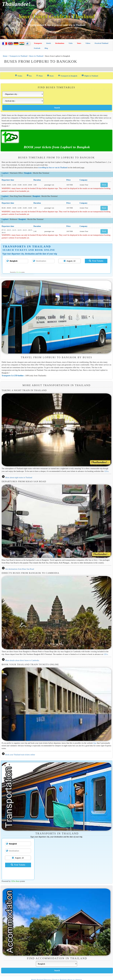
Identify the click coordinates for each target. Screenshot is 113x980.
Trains (19, 76)
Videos (88, 43)
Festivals (37, 48)
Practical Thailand (101, 43)
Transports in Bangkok (68, 76)
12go (95, 743)
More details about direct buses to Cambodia (22, 660)
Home (5, 56)
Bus (29, 76)
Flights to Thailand (90, 76)
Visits (71, 43)
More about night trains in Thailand (19, 477)
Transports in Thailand (18, 56)
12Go (106, 471)
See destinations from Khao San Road (20, 569)
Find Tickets (96, 261)
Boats (50, 76)
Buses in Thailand (36, 56)
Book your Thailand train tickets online (20, 755)
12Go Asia (18, 272)
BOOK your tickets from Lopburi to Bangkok (57, 147)
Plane (39, 76)
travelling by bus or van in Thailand (53, 168)
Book (104, 185)
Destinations (60, 43)
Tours (79, 43)
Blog (46, 48)
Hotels (49, 43)
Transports (38, 43)
